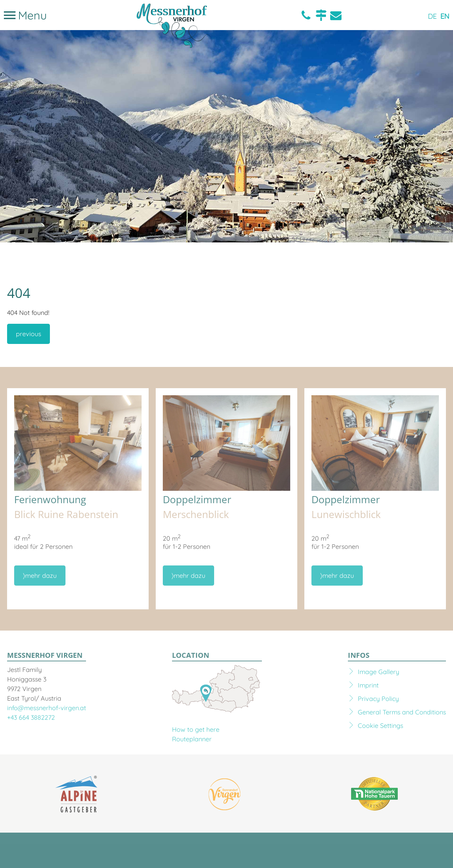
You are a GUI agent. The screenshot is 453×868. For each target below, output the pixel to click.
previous (28, 334)
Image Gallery (379, 672)
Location (321, 15)
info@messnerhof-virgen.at (47, 708)
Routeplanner (192, 739)
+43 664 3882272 (31, 717)
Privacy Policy (378, 699)
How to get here (196, 729)
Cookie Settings (380, 726)
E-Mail (336, 15)
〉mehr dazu (40, 576)
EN (445, 16)
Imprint (368, 685)
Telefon (306, 15)
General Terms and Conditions (402, 712)
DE (432, 16)
